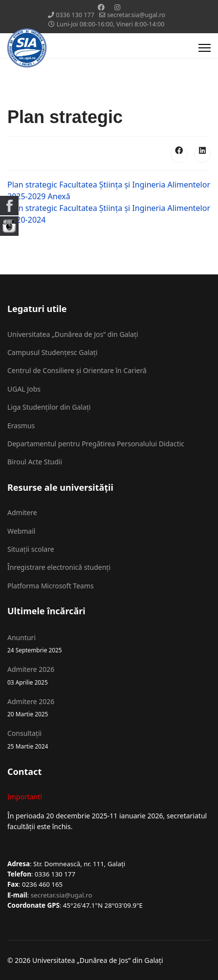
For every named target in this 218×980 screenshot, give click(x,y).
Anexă (59, 196)
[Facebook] (101, 7)
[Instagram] (117, 7)
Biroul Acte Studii (35, 462)
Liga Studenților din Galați (49, 407)
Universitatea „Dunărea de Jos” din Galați (73, 334)
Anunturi (109, 644)
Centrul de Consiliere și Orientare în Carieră (77, 370)
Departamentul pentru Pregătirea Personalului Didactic (96, 444)
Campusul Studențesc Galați (52, 352)
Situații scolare (31, 549)
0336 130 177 (75, 15)
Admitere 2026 (109, 676)
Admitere (22, 512)
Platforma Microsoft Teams (51, 586)
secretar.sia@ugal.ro (136, 15)
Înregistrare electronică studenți (59, 567)
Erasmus (21, 426)
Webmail (21, 531)
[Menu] (205, 48)
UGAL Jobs (24, 389)
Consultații (109, 740)
